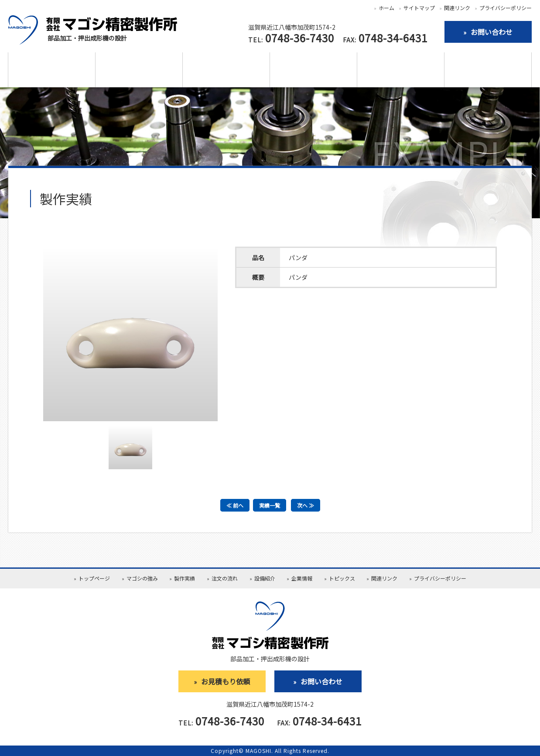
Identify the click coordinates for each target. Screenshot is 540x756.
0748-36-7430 (300, 38)
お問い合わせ (321, 681)
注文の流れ (226, 70)
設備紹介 (314, 70)
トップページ (94, 578)
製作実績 (139, 70)
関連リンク (457, 8)
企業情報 (401, 70)
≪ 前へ (235, 505)
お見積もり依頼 (226, 681)
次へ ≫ (306, 505)
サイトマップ (419, 8)
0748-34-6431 (393, 38)
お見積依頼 (488, 70)
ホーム (386, 8)
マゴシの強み (52, 70)
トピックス (342, 578)
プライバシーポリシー (506, 8)
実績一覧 (270, 505)
